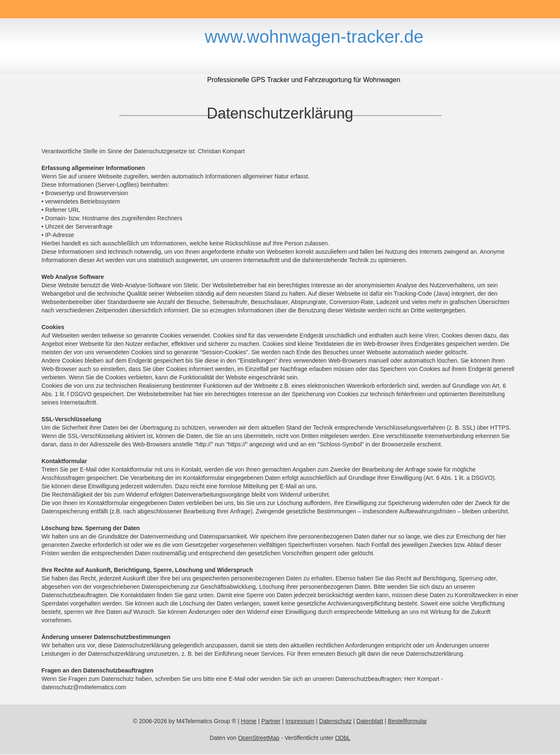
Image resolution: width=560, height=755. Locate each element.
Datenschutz (335, 721)
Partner (271, 721)
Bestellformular (407, 721)
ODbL (343, 738)
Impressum (300, 721)
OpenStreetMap (259, 738)
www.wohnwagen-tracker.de (314, 37)
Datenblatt (370, 721)
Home (249, 721)
